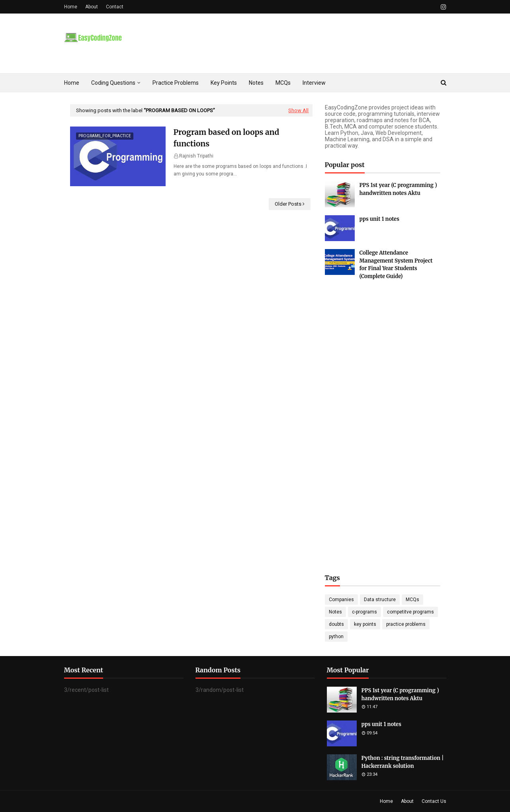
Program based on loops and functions (227, 138)
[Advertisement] (383, 419)
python (336, 637)
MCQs (412, 600)
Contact (115, 7)
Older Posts (288, 204)
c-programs (364, 612)
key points (365, 624)
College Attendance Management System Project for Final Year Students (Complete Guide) (396, 265)
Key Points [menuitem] (224, 83)
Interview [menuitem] (314, 83)
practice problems (406, 624)
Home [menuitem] (72, 83)
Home (71, 7)
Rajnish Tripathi (196, 156)
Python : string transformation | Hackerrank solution (403, 762)
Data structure (380, 600)
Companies (341, 600)
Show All (298, 110)
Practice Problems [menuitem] (176, 83)
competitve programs (410, 612)
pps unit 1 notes (379, 219)
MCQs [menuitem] (283, 83)
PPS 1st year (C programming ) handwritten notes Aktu (398, 189)
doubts (336, 624)
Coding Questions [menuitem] (113, 83)
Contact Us (434, 801)
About (92, 7)
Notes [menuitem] (256, 83)
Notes (335, 612)
